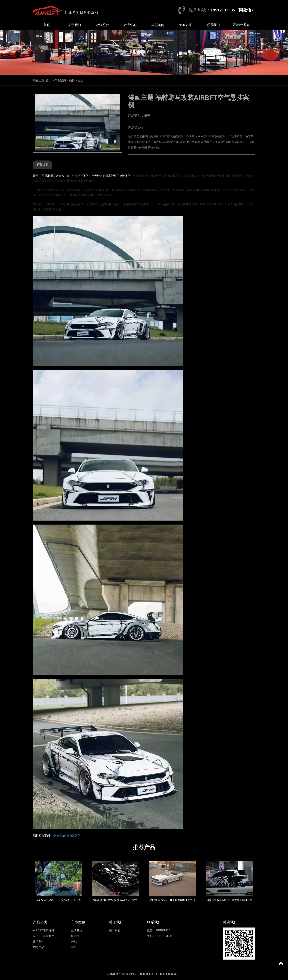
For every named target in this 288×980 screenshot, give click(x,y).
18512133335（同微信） (233, 10)
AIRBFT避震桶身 (44, 930)
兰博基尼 (77, 930)
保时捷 (75, 936)
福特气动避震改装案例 (67, 836)
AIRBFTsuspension (141, 974)
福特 (72, 80)
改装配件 (39, 942)
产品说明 (43, 165)
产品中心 (130, 25)
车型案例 (158, 25)
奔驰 (74, 942)
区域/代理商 (241, 25)
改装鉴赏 (102, 25)
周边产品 (39, 947)
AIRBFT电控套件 (44, 936)
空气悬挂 (77, 176)
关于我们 (75, 25)
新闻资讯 (186, 25)
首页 (47, 25)
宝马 (74, 947)
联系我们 (213, 25)
